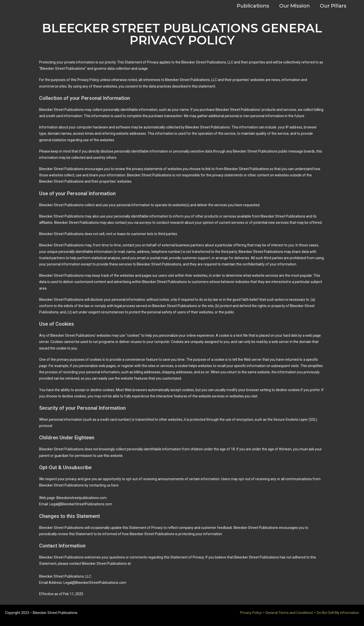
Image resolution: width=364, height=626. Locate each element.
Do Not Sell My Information (338, 613)
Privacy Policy (251, 613)
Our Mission (295, 6)
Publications (253, 6)
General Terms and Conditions (289, 613)
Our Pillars (333, 6)
